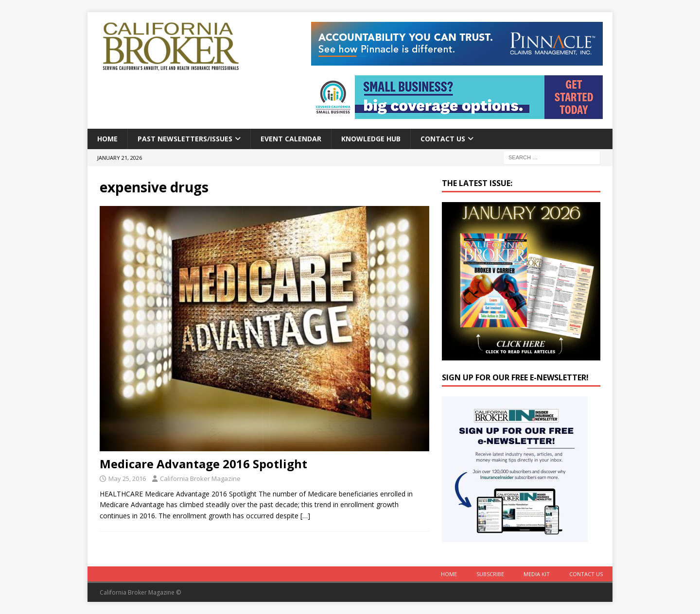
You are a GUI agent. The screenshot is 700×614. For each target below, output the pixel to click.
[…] (305, 516)
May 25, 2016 (127, 478)
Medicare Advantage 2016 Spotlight (203, 464)
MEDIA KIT (537, 574)
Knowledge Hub (371, 139)
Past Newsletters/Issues (185, 139)
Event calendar (291, 139)
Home (107, 139)
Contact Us (443, 139)
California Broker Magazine (200, 478)
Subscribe (490, 574)
